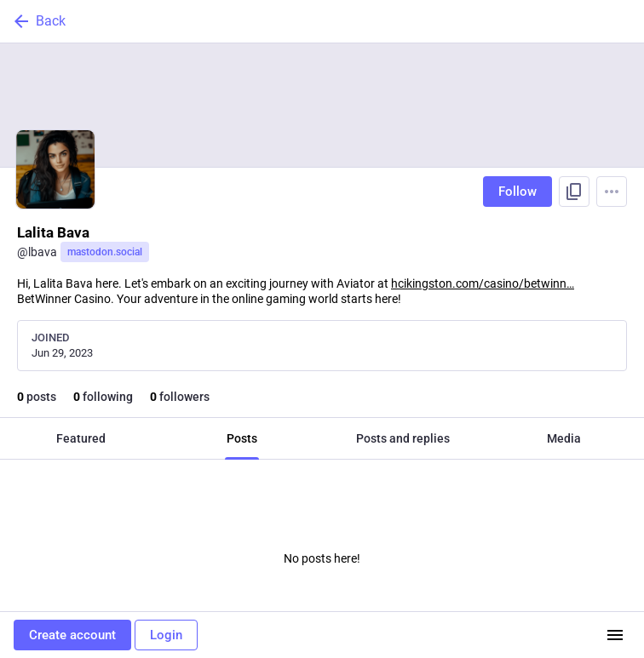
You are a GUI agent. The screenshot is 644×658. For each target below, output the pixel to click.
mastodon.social (105, 252)
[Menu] (612, 192)
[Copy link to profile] (574, 192)
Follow (517, 192)
